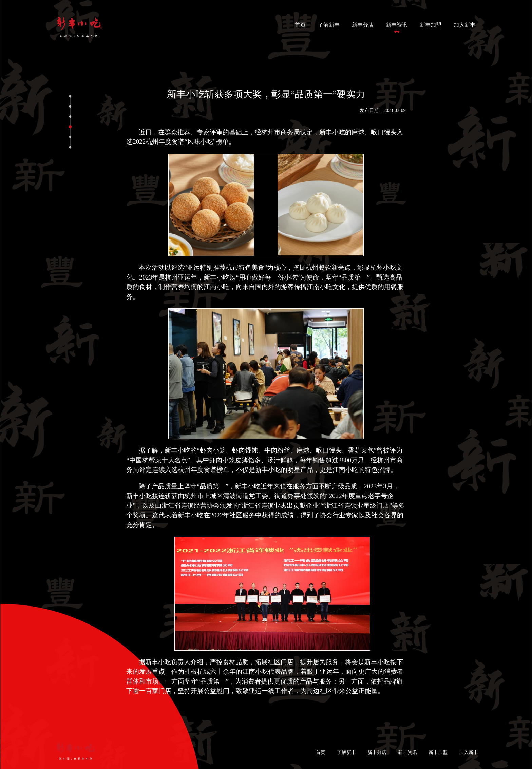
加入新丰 (464, 25)
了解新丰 (329, 25)
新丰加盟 (431, 25)
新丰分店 (363, 25)
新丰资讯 (397, 25)
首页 (302, 24)
